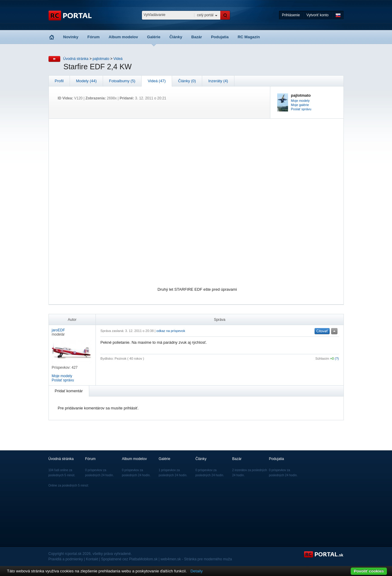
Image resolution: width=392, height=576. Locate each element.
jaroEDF (58, 330)
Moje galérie (300, 105)
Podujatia (220, 37)
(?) (337, 358)
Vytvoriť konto (317, 15)
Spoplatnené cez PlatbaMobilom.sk (129, 559)
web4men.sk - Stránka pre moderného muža (196, 559)
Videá (118, 59)
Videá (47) (157, 81)
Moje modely (300, 101)
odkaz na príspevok (171, 331)
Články (176, 37)
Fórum (93, 37)
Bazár (197, 37)
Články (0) (187, 81)
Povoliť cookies (369, 571)
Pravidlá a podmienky (66, 559)
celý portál (205, 15)
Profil (59, 81)
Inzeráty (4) (218, 81)
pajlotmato (101, 59)
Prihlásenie (291, 15)
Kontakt (92, 559)
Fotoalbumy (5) (122, 81)
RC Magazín (249, 37)
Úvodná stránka (76, 59)
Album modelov (124, 37)
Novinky (71, 37)
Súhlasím (322, 358)
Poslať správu (301, 109)
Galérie (154, 37)
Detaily (197, 571)
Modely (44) (86, 81)
